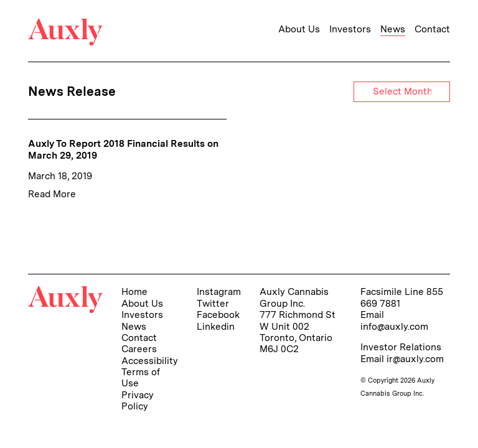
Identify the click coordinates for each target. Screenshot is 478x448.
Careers (139, 349)
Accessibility (150, 361)
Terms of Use (141, 377)
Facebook (218, 315)
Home (134, 292)
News (393, 29)
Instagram (219, 292)
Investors (350, 29)
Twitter (213, 303)
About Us (299, 29)
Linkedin (216, 326)
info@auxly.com (394, 326)
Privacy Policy (138, 400)
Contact (432, 29)
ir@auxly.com (415, 359)
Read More (52, 194)
